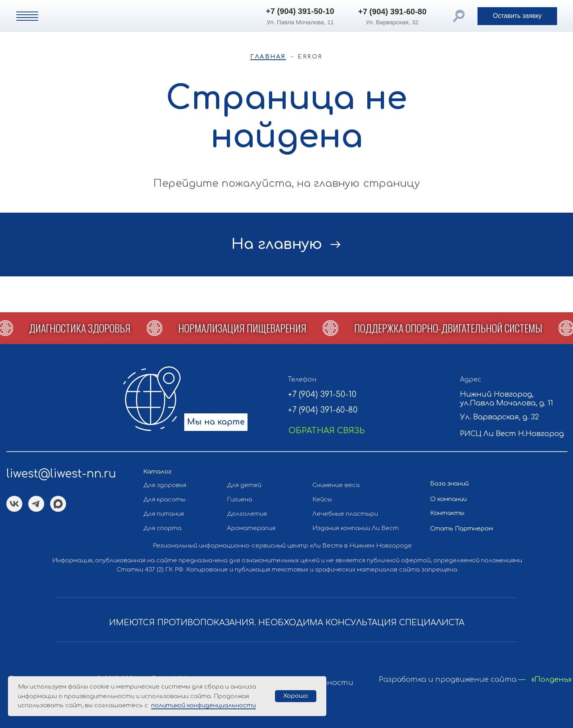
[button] (517, 16)
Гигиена (240, 500)
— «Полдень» (545, 679)
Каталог (157, 472)
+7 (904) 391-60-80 (392, 12)
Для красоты (164, 500)
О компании (448, 499)
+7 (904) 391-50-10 (300, 11)
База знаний (449, 484)
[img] (113, 16)
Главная (268, 57)
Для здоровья (165, 485)
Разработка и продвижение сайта (448, 679)
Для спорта (162, 528)
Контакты (447, 513)
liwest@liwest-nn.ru (61, 474)
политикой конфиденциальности (204, 705)
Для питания (164, 514)
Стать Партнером (462, 529)
